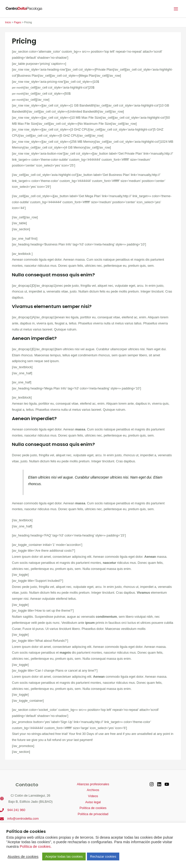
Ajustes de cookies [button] (23, 857)
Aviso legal (93, 802)
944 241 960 (16, 810)
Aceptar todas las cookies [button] (64, 856)
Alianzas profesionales (93, 784)
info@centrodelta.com (23, 819)
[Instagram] (152, 784)
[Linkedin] (159, 784)
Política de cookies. (36, 846)
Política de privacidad (93, 814)
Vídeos (93, 796)
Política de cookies (93, 808)
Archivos (93, 790)
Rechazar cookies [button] (103, 856)
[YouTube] (167, 784)
